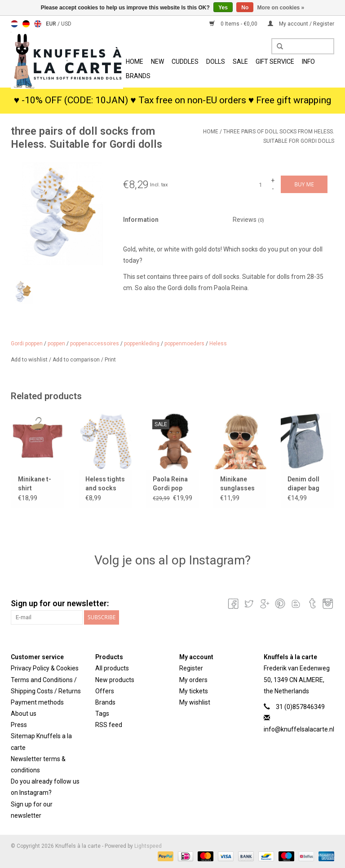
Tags (102, 714)
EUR (52, 24)
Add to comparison (77, 360)
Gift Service (275, 62)
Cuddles (185, 62)
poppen (56, 344)
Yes (223, 8)
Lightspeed (148, 846)
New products (115, 680)
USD (66, 24)
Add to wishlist (30, 360)
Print (110, 360)
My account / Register (301, 24)
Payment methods (37, 702)
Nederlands (14, 24)
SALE (240, 62)
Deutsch (26, 24)
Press (19, 725)
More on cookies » (281, 8)
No (245, 8)
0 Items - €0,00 (234, 24)
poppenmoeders (184, 344)
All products (112, 668)
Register (191, 668)
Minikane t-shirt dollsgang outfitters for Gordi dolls (37, 484)
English (38, 24)
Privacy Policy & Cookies (45, 668)
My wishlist (195, 702)
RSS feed (109, 725)
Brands (138, 76)
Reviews (248, 220)
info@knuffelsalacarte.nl (299, 729)
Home (135, 62)
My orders (193, 680)
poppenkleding (142, 344)
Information (141, 220)
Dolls (216, 62)
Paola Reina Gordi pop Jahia (170, 484)
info (308, 62)
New (157, 62)
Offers (105, 691)
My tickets (194, 691)
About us (24, 714)
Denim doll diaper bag (303, 484)
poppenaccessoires (95, 344)
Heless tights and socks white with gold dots (105, 484)
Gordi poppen (27, 344)
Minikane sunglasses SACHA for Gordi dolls (237, 484)
